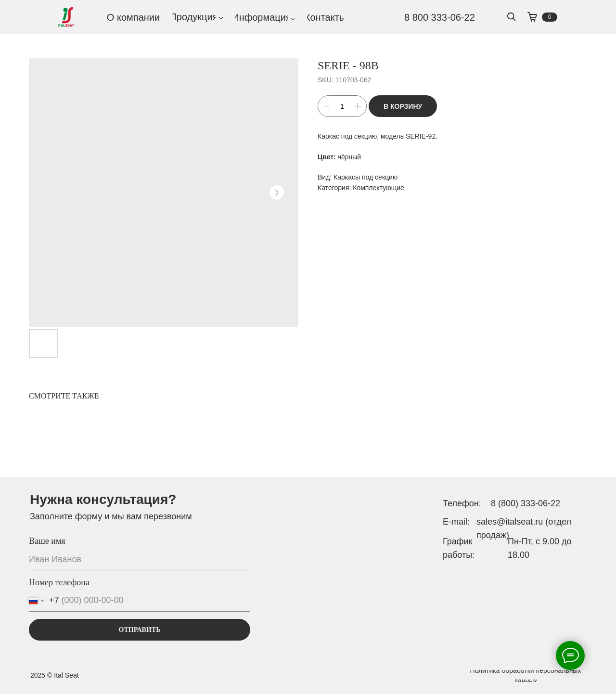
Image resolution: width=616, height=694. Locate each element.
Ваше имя (47, 541)
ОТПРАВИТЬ (140, 630)
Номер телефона (59, 582)
